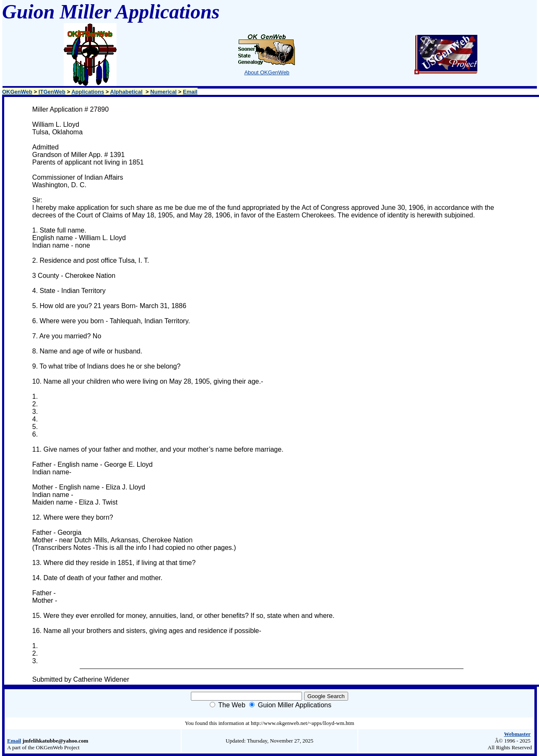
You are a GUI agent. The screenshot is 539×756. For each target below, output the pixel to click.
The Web (232, 705)
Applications (88, 92)
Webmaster (517, 734)
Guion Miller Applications (295, 705)
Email (190, 92)
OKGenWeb (17, 92)
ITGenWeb (52, 92)
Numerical (163, 92)
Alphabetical (126, 92)
